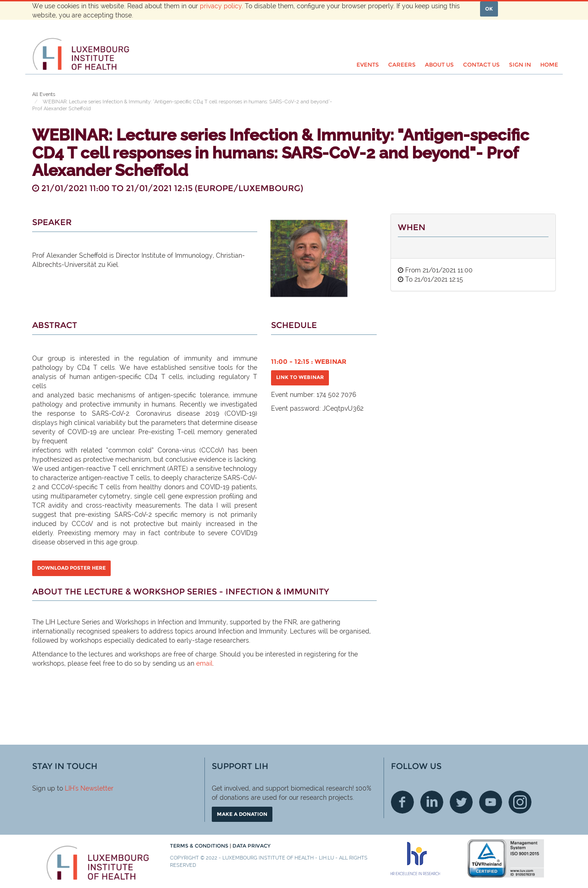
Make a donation (242, 814)
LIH (70, 788)
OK (489, 9)
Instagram (520, 802)
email (204, 663)
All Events (44, 94)
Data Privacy (252, 846)
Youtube (491, 802)
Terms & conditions (200, 846)
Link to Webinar (300, 377)
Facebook (402, 802)
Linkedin (432, 802)
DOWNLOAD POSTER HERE (71, 568)
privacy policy (221, 6)
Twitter (461, 802)
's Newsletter (94, 788)
